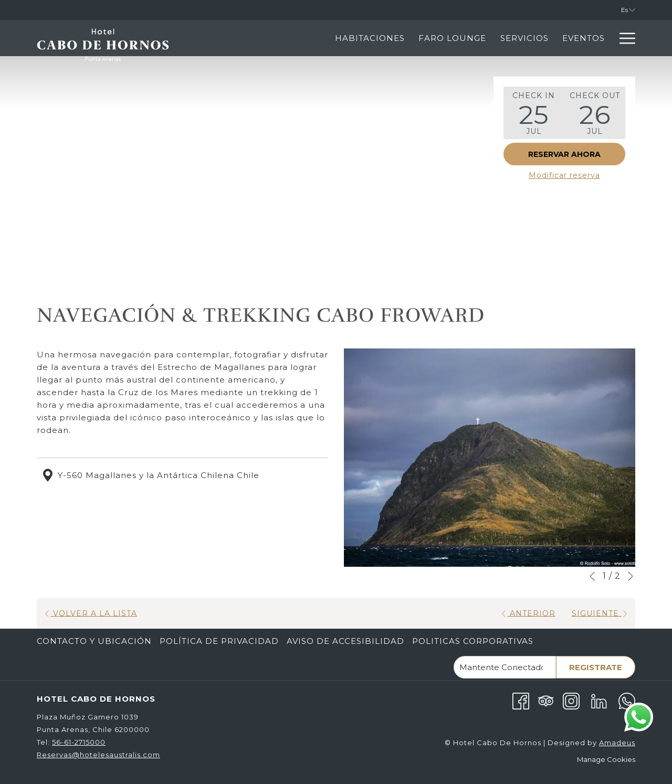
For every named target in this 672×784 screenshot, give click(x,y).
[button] (534, 113)
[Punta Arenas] (559, 38)
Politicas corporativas (473, 641)
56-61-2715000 (79, 742)
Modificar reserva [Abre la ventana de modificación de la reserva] (564, 175)
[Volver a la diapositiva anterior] (592, 576)
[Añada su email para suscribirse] (505, 667)
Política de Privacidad (219, 641)
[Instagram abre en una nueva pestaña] (571, 700)
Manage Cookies (606, 759)
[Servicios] (428, 38)
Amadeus (617, 743)
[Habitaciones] (274, 38)
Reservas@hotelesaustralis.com (98, 755)
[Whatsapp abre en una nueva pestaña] (627, 700)
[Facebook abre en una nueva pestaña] (521, 700)
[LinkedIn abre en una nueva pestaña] (599, 700)
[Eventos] (488, 38)
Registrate (596, 667)
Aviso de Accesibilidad (345, 641)
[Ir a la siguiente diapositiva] (631, 576)
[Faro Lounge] (357, 38)
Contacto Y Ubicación (94, 641)
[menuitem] (96, 641)
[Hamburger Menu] (623, 38)
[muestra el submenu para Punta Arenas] (607, 38)
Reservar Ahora (564, 154)
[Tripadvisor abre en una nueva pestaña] (546, 700)
